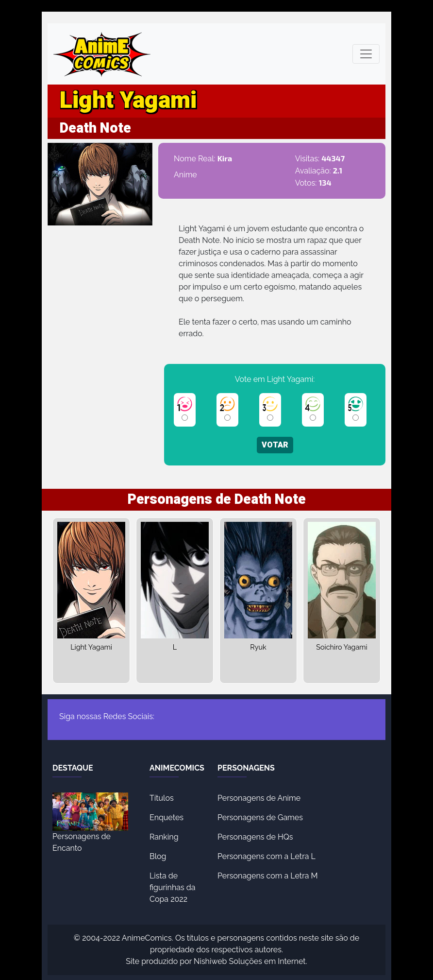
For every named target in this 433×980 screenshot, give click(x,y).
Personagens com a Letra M (268, 876)
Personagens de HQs (255, 837)
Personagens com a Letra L (266, 856)
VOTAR (275, 445)
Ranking (164, 837)
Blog (158, 856)
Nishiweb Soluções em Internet (250, 961)
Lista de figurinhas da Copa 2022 (172, 887)
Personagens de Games (260, 817)
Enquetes (167, 817)
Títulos (162, 798)
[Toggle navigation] (366, 54)
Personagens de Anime (259, 798)
